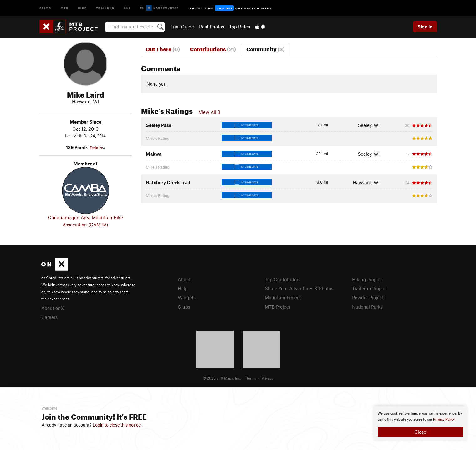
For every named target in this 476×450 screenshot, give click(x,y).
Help (183, 288)
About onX (53, 308)
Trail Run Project (369, 288)
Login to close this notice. (117, 425)
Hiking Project (367, 279)
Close (420, 432)
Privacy (268, 378)
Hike (82, 8)
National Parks (367, 307)
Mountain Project (283, 297)
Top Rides (240, 27)
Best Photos (212, 27)
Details (97, 148)
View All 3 (210, 112)
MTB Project (278, 307)
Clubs (184, 307)
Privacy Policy (444, 420)
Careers (49, 317)
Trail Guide (182, 27)
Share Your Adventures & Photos (299, 288)
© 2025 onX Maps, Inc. (222, 378)
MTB (65, 8)
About (184, 279)
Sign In (425, 27)
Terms (251, 378)
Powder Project (368, 297)
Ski (127, 8)
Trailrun (105, 8)
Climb (45, 8)
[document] (420, 424)
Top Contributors (283, 279)
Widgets (187, 297)
